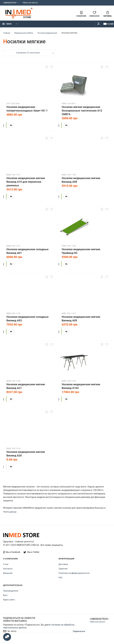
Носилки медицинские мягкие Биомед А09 (81, 320)
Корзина (107, 14)
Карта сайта (9, 602)
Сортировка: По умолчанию (28, 55)
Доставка (63, 566)
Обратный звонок (33, 3)
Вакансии (8, 575)
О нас (6, 566)
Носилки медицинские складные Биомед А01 (27, 253)
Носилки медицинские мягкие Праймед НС (81, 253)
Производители (11, 593)
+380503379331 (11, 3)
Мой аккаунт (90, 25)
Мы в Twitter (32, 554)
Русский (104, 26)
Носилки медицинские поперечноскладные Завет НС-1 (27, 110)
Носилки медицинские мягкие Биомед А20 (26, 455)
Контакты (8, 571)
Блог (5, 597)
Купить (16, 126)
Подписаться (76, 634)
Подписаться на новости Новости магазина (19, 622)
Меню (7, 26)
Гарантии (63, 571)
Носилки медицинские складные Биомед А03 (27, 320)
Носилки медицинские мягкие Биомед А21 (26, 388)
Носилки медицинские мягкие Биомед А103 (81, 388)
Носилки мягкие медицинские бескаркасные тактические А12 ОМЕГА (82, 112)
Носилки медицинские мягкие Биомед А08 (81, 182)
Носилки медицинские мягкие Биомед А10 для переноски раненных (26, 183)
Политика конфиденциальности (74, 575)
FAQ (60, 580)
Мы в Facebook (12, 554)
